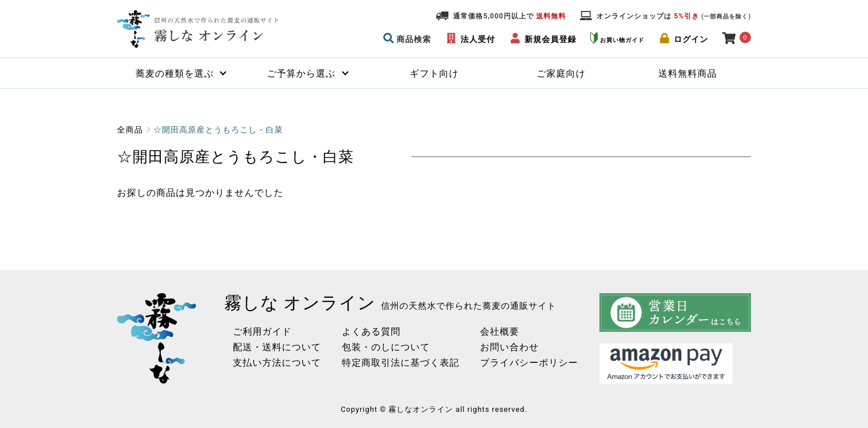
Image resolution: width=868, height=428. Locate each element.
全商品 (130, 130)
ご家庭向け (561, 73)
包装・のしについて (382, 347)
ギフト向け (434, 73)
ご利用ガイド (258, 332)
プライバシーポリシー (525, 363)
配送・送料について (273, 347)
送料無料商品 (688, 73)
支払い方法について (273, 363)
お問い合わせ (505, 347)
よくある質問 (367, 332)
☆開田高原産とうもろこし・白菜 (218, 130)
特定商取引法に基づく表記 (397, 363)
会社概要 (496, 332)
